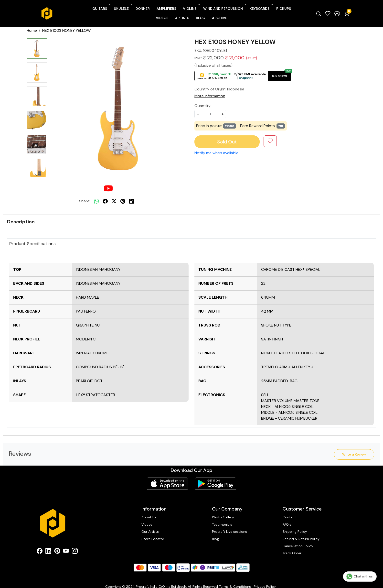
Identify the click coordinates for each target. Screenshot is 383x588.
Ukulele (123, 9)
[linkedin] (132, 201)
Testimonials (222, 524)
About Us (149, 517)
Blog (201, 18)
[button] (337, 13)
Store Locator (153, 539)
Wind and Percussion (224, 9)
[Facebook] (40, 552)
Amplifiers (166, 9)
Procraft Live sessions (229, 532)
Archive (220, 18)
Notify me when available (216, 153)
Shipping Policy (295, 532)
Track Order (292, 553)
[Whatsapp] (96, 201)
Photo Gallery (223, 517)
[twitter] (114, 201)
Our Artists (150, 532)
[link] (319, 13)
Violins (191, 9)
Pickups (284, 9)
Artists (182, 18)
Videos (162, 18)
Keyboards (261, 9)
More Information (210, 96)
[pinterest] (123, 201)
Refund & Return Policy (301, 539)
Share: (85, 201)
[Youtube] (66, 552)
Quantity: (203, 106)
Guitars (101, 9)
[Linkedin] (48, 552)
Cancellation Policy (298, 546)
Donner (143, 9)
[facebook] (105, 201)
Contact (289, 517)
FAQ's (287, 524)
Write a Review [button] (354, 454)
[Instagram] (75, 552)
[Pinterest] (57, 552)
